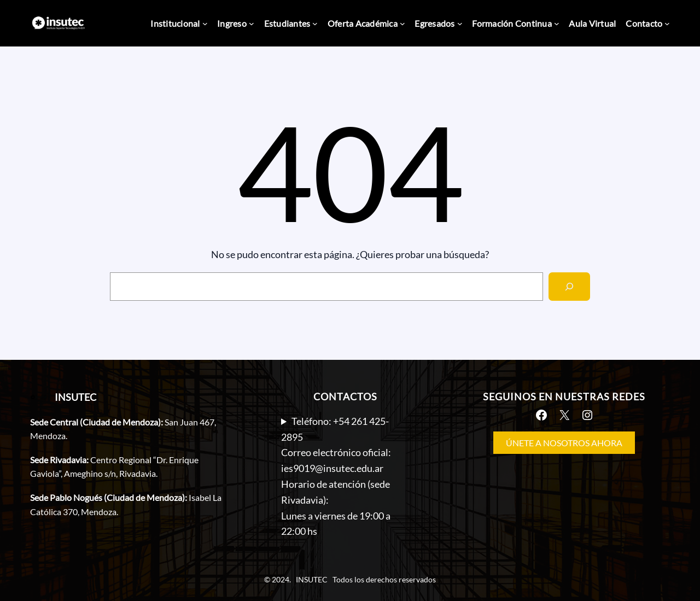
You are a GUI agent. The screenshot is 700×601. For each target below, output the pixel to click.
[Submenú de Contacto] (667, 24)
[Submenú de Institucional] (205, 24)
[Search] (569, 287)
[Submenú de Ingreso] (252, 24)
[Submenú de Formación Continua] (557, 24)
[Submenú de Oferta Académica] (402, 24)
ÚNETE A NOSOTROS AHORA (564, 443)
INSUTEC (75, 397)
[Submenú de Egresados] (460, 24)
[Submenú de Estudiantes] (315, 24)
